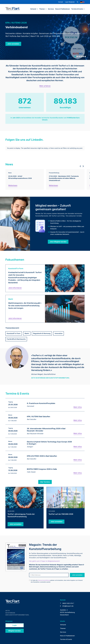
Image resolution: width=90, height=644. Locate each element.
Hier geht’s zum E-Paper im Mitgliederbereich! (44, 553)
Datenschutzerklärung (44, 573)
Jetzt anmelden (77, 567)
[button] (78, 2)
